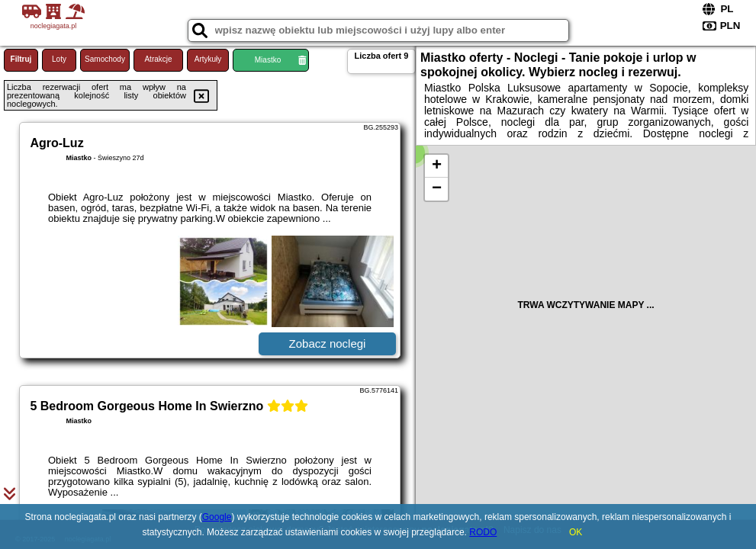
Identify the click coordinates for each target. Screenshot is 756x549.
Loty (59, 59)
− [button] (437, 189)
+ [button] (437, 166)
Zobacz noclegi (328, 344)
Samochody (105, 59)
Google (217, 517)
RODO (483, 532)
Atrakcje (158, 59)
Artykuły (208, 59)
